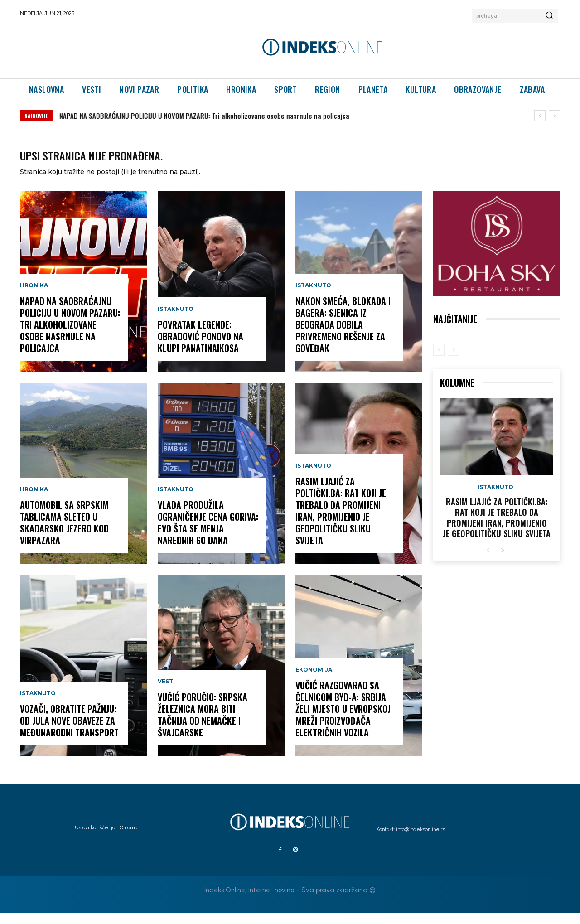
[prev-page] (439, 361)
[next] (554, 116)
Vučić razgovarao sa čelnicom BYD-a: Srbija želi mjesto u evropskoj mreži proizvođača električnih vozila (343, 720)
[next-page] (502, 562)
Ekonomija (314, 681)
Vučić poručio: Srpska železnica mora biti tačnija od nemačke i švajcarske (203, 726)
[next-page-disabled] (453, 361)
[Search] (549, 16)
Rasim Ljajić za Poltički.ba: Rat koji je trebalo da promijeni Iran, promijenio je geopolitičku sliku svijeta (341, 522)
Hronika (34, 296)
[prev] (540, 116)
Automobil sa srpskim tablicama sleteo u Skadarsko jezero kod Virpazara (176, 116)
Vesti (166, 692)
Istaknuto (38, 704)
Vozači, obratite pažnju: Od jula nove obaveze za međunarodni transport (69, 731)
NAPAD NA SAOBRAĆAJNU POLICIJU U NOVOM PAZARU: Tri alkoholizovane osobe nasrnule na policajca (70, 335)
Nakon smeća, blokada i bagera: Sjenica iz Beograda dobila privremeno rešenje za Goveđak (343, 335)
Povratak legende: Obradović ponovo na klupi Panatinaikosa (201, 347)
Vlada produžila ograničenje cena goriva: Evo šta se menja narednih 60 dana (208, 533)
